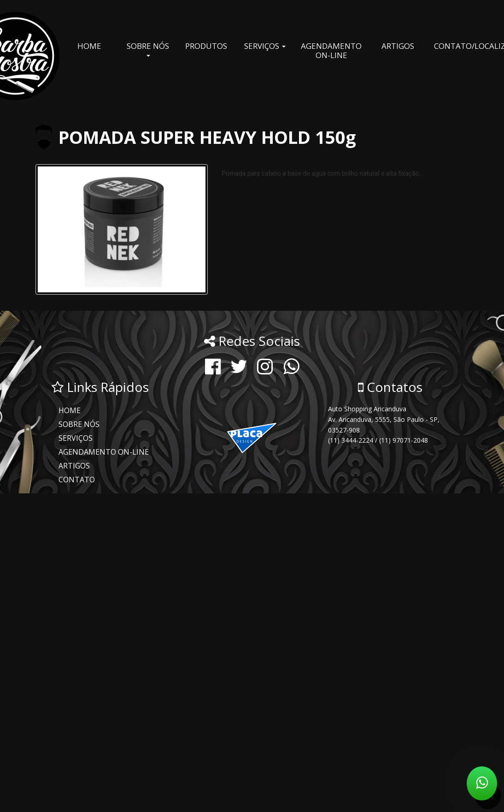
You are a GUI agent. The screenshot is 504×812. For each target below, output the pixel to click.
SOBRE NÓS (148, 49)
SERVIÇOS (265, 46)
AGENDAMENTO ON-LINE (331, 50)
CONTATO (77, 480)
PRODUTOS (206, 46)
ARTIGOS (398, 46)
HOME (89, 46)
